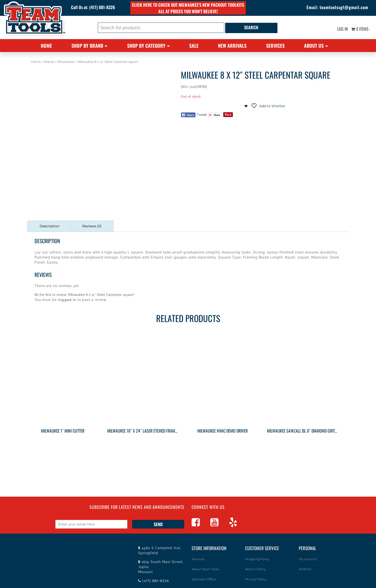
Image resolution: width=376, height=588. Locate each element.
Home (46, 46)
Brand (49, 62)
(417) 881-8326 (103, 7)
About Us (314, 46)
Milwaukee (66, 62)
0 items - (361, 29)
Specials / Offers (204, 579)
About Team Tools (205, 569)
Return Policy (256, 569)
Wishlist (305, 569)
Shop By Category (146, 46)
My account (308, 559)
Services (275, 46)
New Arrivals (232, 46)
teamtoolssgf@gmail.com (344, 7)
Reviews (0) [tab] (92, 226)
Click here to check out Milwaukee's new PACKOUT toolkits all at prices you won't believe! (188, 8)
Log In (342, 29)
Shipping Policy (257, 559)
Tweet (202, 115)
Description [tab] (49, 226)
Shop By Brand (87, 46)
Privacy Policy (256, 579)
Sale (194, 46)
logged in (67, 300)
